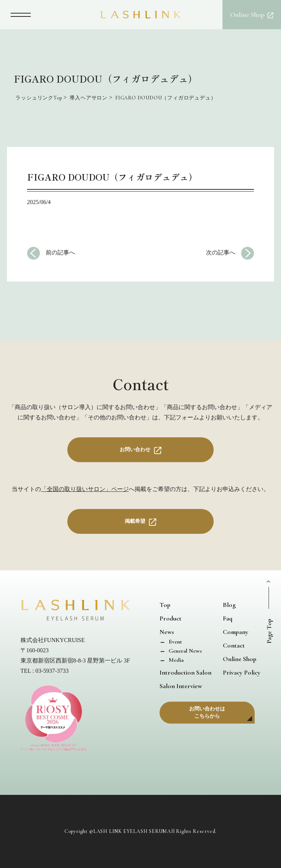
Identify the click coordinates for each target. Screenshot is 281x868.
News (167, 632)
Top (165, 605)
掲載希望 (135, 521)
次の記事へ (221, 252)
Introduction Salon (186, 672)
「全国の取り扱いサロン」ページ (85, 489)
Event (175, 642)
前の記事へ (60, 252)
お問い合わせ (135, 450)
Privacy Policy (242, 672)
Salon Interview (181, 686)
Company (236, 632)
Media (175, 660)
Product (171, 618)
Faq (228, 618)
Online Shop (240, 659)
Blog (229, 605)
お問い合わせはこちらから (207, 712)
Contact (234, 645)
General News (185, 651)
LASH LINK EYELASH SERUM (130, 831)
